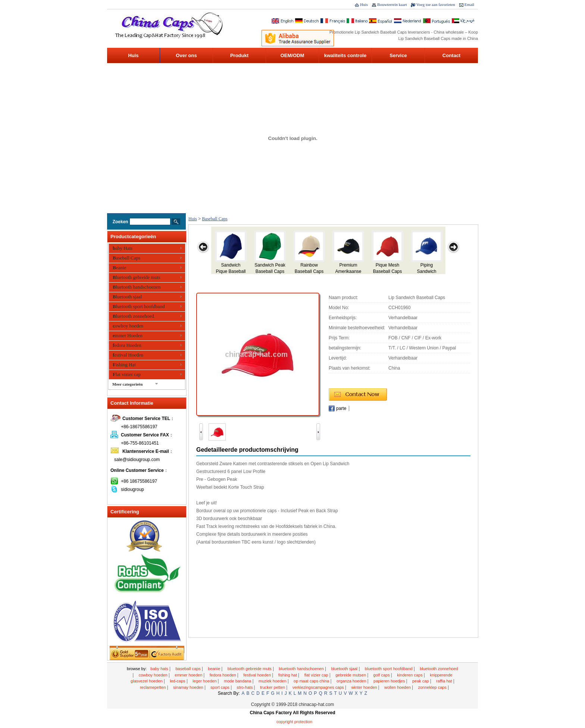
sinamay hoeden (189, 687)
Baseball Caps (126, 258)
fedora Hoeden (127, 345)
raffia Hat (445, 681)
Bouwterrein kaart (392, 4)
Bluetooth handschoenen (137, 287)
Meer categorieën (127, 384)
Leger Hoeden (205, 681)
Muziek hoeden (273, 681)
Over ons (186, 55)
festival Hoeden (128, 355)
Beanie (119, 267)
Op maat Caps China (312, 681)
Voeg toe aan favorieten (436, 4)
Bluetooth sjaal (127, 297)
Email (469, 4)
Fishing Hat (124, 365)
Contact (451, 55)
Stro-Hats (245, 687)
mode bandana (238, 681)
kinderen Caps (410, 675)
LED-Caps (178, 681)
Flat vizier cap (127, 374)
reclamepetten (154, 687)
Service (398, 55)
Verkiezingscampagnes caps (319, 687)
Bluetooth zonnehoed (133, 316)
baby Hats (123, 248)
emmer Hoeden (128, 335)
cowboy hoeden (128, 326)
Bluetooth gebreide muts (137, 277)
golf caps (382, 675)
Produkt (239, 55)
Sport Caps (220, 687)
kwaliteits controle (345, 55)
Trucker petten (273, 687)
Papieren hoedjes (390, 681)
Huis (364, 4)
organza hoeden (352, 681)
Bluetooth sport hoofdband (139, 306)
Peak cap (421, 681)
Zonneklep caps (433, 687)
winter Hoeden (365, 687)
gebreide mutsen (351, 675)
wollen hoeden (398, 687)
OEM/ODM (292, 55)
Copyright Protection (294, 722)
